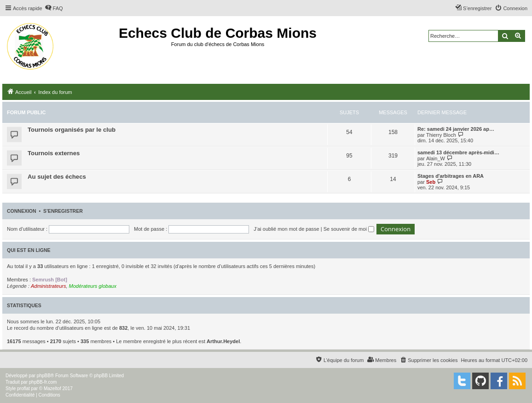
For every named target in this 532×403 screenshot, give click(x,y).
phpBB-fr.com (43, 382)
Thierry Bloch (441, 135)
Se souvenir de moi (349, 229)
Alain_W (436, 158)
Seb (431, 182)
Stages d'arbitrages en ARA (451, 176)
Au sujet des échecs (57, 177)
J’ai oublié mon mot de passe (286, 229)
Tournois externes (54, 153)
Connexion (22, 211)
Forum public (26, 112)
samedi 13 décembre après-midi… (458, 152)
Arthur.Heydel (223, 341)
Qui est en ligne (29, 250)
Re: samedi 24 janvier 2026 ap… (456, 129)
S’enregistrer (63, 211)
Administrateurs (48, 286)
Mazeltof (52, 388)
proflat (23, 388)
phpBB (44, 376)
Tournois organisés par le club (72, 130)
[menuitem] (54, 8)
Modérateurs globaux (93, 286)
